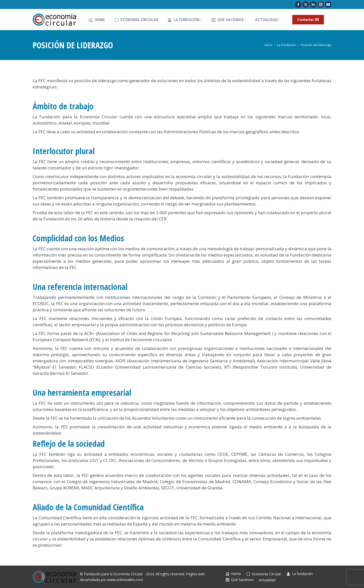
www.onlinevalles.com (125, 580)
